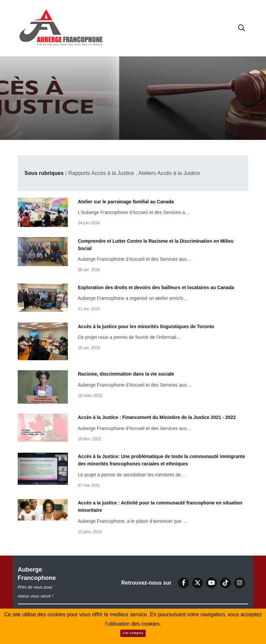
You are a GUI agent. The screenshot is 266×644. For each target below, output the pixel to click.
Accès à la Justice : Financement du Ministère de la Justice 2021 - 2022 (157, 417)
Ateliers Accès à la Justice (169, 173)
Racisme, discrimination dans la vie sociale (126, 374)
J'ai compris (133, 633)
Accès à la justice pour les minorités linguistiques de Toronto (146, 326)
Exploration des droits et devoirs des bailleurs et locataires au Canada (156, 287)
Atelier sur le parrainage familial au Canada (126, 201)
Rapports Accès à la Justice (101, 173)
